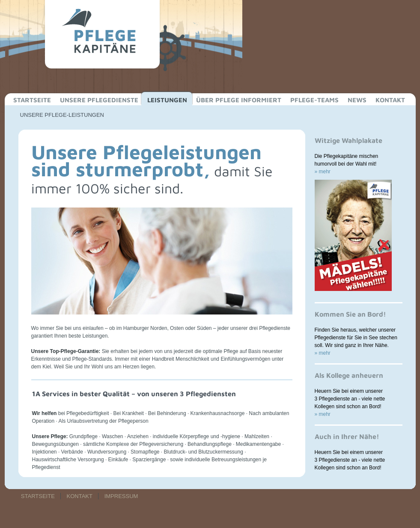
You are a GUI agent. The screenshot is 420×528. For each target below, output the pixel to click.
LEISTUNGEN (167, 100)
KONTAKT (390, 100)
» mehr (323, 172)
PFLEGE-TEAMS (314, 100)
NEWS (357, 100)
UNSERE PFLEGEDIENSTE (99, 100)
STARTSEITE (32, 100)
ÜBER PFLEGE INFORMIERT (239, 100)
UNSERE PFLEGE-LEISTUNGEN (62, 115)
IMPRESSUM (121, 496)
